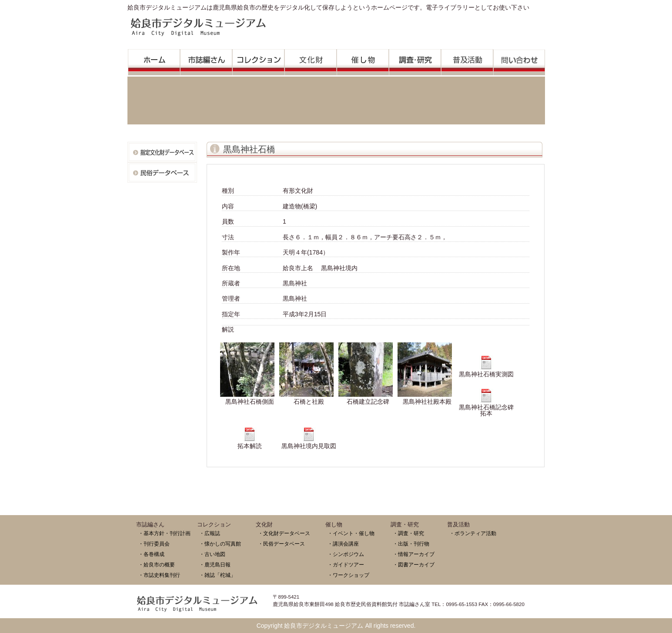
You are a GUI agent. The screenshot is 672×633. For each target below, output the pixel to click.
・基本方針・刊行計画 (164, 533)
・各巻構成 (151, 554)
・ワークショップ (348, 575)
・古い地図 (212, 554)
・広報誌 (210, 533)
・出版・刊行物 (411, 544)
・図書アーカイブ (414, 564)
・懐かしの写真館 (220, 544)
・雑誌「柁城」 (217, 575)
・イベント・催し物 (351, 533)
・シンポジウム (346, 554)
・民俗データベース (281, 544)
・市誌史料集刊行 (159, 575)
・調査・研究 (408, 533)
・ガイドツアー (346, 564)
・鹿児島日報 (215, 564)
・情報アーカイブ (414, 554)
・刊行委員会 (154, 544)
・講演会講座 (343, 544)
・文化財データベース (284, 533)
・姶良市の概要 (157, 564)
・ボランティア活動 (473, 533)
